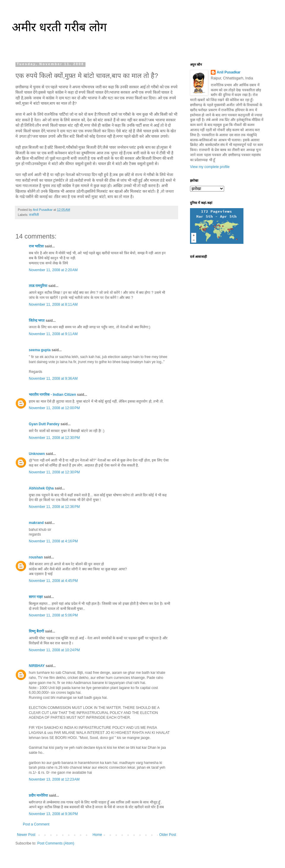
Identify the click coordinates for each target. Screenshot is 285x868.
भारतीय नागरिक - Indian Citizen (52, 395)
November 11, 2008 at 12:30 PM (54, 438)
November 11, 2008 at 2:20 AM (53, 270)
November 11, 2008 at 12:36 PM (54, 507)
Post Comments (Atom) (56, 843)
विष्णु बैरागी (36, 631)
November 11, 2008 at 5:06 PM (53, 615)
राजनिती (34, 215)
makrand (36, 523)
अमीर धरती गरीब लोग (59, 27)
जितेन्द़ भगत (37, 321)
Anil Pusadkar (229, 72)
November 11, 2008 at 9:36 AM (53, 379)
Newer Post (26, 835)
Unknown (37, 454)
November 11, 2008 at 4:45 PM (53, 581)
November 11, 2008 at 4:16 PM (53, 541)
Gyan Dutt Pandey (44, 424)
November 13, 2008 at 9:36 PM (53, 814)
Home (97, 835)
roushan (36, 557)
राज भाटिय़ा (36, 246)
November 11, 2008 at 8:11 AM (53, 304)
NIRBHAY (37, 666)
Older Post (168, 835)
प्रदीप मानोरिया (38, 795)
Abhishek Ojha (41, 488)
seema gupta (40, 350)
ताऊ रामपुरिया (38, 286)
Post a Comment (36, 824)
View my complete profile (210, 167)
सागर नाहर (36, 597)
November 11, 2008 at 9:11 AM (53, 334)
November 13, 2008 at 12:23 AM (54, 779)
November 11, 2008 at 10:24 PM (54, 650)
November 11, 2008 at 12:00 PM (54, 408)
